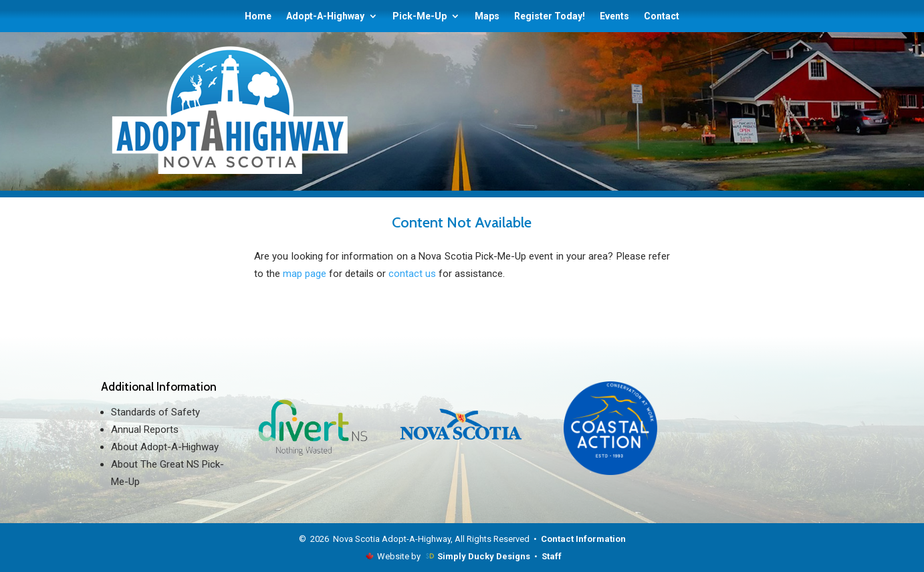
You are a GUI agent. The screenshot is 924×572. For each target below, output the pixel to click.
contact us (412, 274)
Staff (552, 556)
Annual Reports (145, 430)
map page (305, 274)
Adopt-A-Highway (325, 16)
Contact (662, 16)
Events (614, 16)
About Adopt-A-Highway (165, 447)
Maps (487, 16)
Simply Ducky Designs (484, 556)
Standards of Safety (155, 412)
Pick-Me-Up (420, 16)
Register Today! (550, 16)
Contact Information (583, 539)
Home (258, 16)
